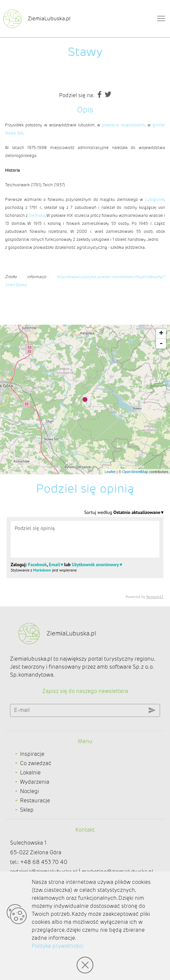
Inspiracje (32, 754)
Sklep (27, 810)
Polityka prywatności (57, 946)
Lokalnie (30, 773)
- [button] (161, 344)
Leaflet (110, 472)
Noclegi (29, 791)
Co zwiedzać (36, 763)
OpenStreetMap (135, 472)
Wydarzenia (35, 782)
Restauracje (35, 801)
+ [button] (161, 334)
